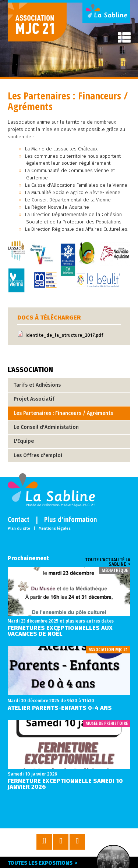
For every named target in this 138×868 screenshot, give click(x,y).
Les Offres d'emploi (38, 455)
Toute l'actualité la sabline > (108, 562)
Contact (19, 520)
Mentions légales (55, 529)
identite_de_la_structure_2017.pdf (64, 335)
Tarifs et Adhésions (37, 385)
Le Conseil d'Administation (46, 427)
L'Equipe (24, 441)
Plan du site (19, 529)
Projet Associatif (34, 399)
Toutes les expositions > (43, 863)
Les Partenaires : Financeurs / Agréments (63, 413)
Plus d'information (70, 520)
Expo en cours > (113, 862)
